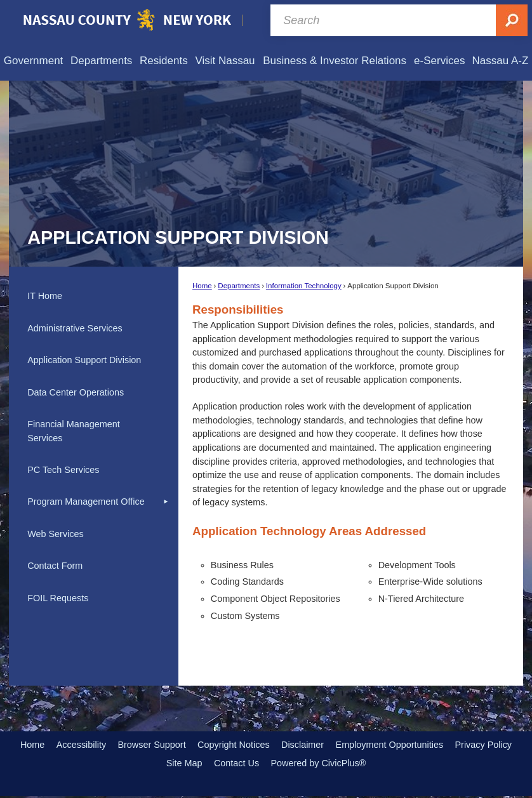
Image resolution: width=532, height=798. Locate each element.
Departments (239, 286)
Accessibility (81, 745)
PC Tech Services (63, 470)
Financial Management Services (74, 431)
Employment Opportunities (390, 745)
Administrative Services (75, 328)
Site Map (184, 763)
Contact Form (55, 566)
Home (202, 286)
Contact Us (236, 763)
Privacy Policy (483, 745)
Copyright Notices (234, 745)
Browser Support (151, 745)
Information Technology (304, 286)
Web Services (56, 534)
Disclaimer (303, 745)
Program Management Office (86, 502)
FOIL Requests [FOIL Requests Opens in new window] (58, 598)
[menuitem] (33, 61)
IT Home (45, 296)
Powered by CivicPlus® (318, 763)
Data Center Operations (76, 392)
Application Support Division (84, 360)
